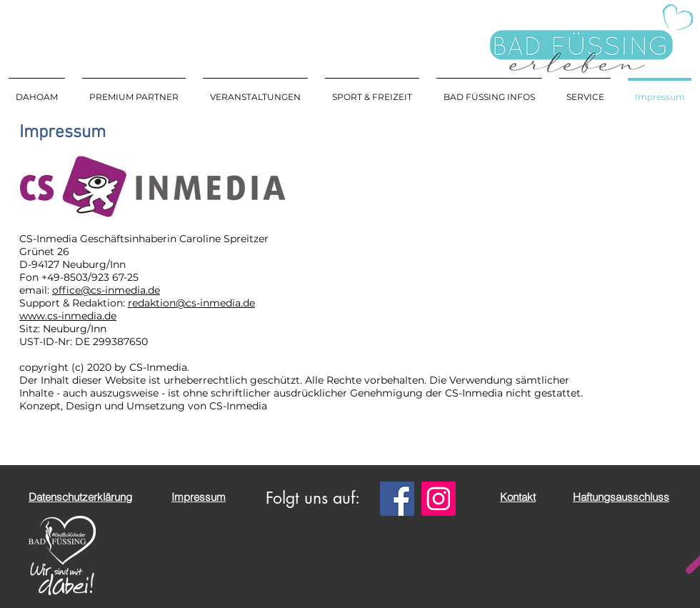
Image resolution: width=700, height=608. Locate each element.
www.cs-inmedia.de (68, 316)
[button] (255, 91)
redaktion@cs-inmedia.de (191, 303)
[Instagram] (439, 499)
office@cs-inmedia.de (106, 290)
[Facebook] (397, 499)
